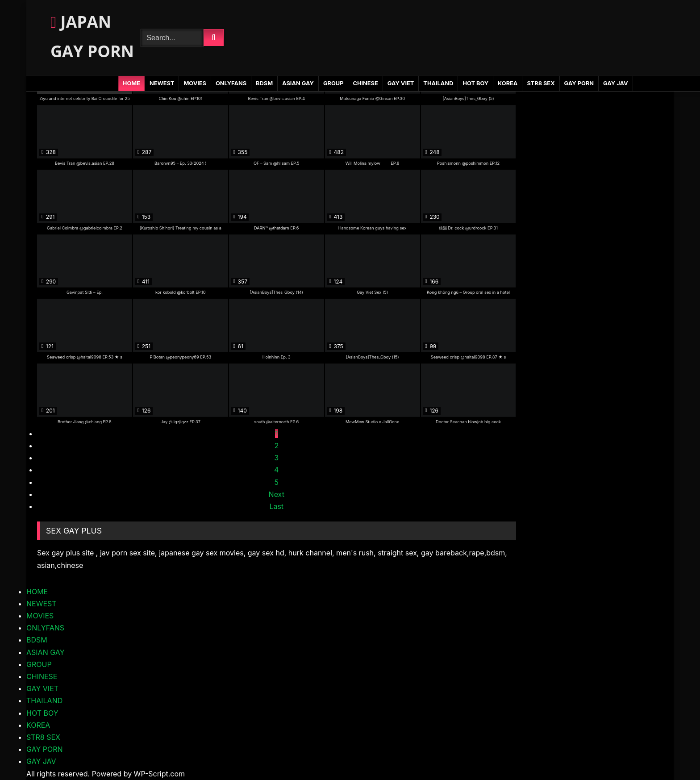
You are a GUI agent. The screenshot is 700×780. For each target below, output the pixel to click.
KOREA (508, 83)
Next (277, 494)
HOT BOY (475, 83)
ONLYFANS (231, 83)
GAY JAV (615, 83)
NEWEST (162, 83)
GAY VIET (401, 83)
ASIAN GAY (298, 83)
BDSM (264, 83)
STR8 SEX (541, 83)
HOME (131, 83)
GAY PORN (579, 83)
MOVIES (195, 83)
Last (276, 506)
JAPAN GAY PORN (92, 36)
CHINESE (365, 83)
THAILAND (438, 83)
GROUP (333, 83)
